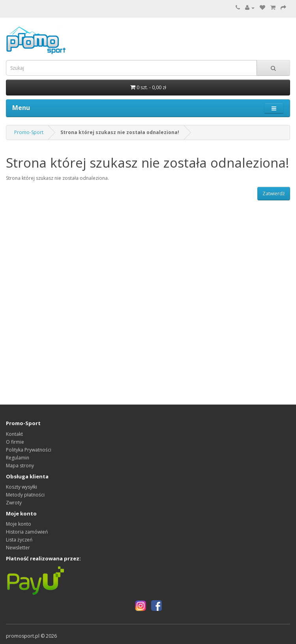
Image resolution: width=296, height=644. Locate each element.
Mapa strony (20, 466)
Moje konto (19, 524)
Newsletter (18, 548)
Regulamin (18, 458)
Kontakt (14, 434)
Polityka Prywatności (29, 450)
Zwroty (14, 503)
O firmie (15, 442)
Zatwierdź (274, 193)
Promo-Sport (29, 132)
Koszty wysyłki (22, 487)
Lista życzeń (19, 540)
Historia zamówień (27, 532)
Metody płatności (25, 495)
